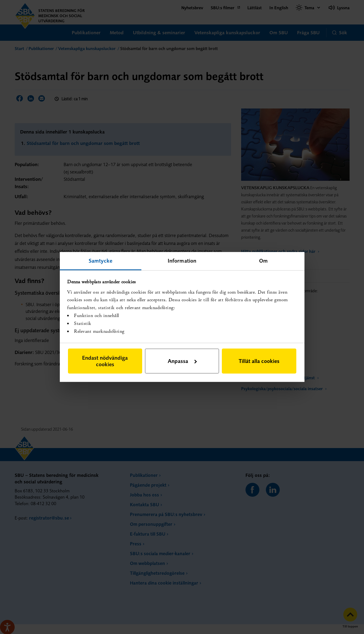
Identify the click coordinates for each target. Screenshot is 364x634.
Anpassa (182, 361)
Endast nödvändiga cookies (105, 361)
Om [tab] (263, 261)
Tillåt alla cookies (259, 361)
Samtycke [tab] (100, 261)
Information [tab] (182, 261)
